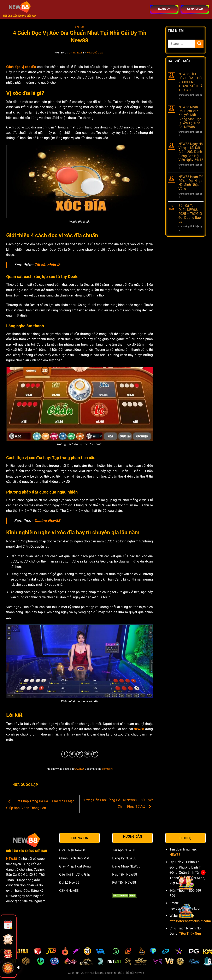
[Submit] (199, 44)
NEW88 (12, 859)
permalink (108, 769)
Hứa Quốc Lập (96, 53)
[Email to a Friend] (80, 754)
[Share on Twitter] (72, 754)
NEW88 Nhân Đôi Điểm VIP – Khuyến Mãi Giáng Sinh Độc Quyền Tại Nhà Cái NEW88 (190, 117)
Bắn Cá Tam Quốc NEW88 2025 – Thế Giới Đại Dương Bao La (190, 214)
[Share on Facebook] (65, 754)
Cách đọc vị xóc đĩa (21, 67)
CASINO (79, 27)
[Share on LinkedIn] (95, 754)
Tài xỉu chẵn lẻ (47, 265)
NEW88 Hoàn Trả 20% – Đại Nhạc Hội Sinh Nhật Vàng (191, 183)
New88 (139, 729)
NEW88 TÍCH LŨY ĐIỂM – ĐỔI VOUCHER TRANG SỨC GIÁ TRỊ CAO (190, 82)
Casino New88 (47, 521)
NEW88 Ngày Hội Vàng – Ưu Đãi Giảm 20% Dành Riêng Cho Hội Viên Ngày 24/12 (191, 152)
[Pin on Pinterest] (87, 754)
